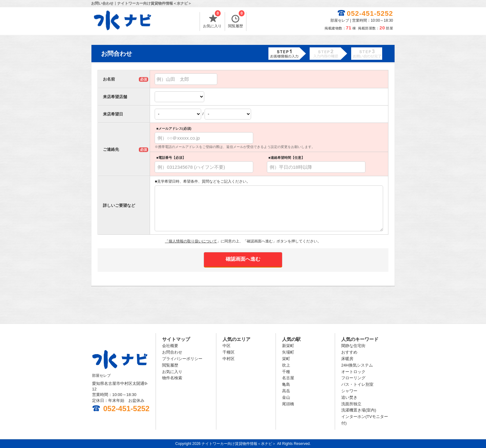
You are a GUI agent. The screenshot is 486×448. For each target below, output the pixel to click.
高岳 (286, 391)
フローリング (353, 378)
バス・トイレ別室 (357, 384)
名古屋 (288, 378)
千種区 (229, 352)
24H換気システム (357, 365)
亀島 (286, 384)
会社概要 (170, 346)
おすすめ (349, 352)
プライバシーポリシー (182, 359)
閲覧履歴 (236, 20)
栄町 (286, 359)
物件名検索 (172, 378)
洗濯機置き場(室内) (359, 410)
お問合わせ (172, 352)
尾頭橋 (288, 404)
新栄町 (288, 346)
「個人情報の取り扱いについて (191, 241)
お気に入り (212, 20)
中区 (227, 346)
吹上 (286, 365)
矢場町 (288, 352)
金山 (286, 397)
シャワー (349, 391)
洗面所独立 (351, 404)
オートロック (353, 372)
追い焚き (349, 397)
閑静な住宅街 (353, 346)
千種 (286, 372)
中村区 (229, 359)
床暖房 (347, 359)
